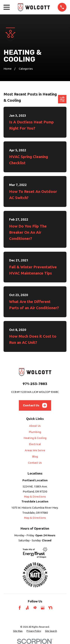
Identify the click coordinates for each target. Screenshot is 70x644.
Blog (35, 456)
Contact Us (35, 405)
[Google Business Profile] (43, 608)
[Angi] (27, 608)
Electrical (35, 444)
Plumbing (35, 432)
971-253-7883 (35, 384)
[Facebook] (20, 608)
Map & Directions (35, 497)
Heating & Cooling (35, 438)
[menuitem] (18, 631)
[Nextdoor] (50, 608)
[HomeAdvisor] (35, 608)
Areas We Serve (35, 450)
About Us (35, 426)
